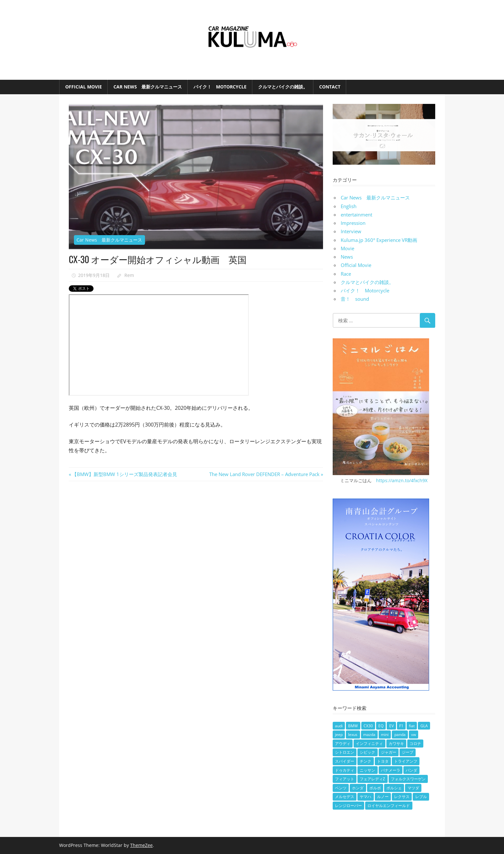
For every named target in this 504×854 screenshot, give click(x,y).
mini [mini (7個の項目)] (385, 735)
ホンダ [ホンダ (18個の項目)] (358, 788)
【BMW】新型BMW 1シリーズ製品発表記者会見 (124, 474)
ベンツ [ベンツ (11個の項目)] (341, 788)
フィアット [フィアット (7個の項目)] (345, 779)
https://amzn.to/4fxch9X (402, 480)
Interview (351, 231)
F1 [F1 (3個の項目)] (401, 726)
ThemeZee (141, 845)
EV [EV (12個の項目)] (392, 726)
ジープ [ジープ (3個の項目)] (408, 752)
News (347, 257)
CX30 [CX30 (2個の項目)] (368, 726)
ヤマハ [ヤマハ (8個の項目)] (365, 797)
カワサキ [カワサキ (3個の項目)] (396, 744)
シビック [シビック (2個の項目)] (367, 752)
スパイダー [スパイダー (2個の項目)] (345, 761)
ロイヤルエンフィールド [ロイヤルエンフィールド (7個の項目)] (389, 806)
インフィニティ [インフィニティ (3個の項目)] (369, 744)
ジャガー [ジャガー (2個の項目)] (389, 752)
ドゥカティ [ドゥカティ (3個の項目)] (345, 770)
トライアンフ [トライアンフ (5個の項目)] (406, 761)
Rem (129, 275)
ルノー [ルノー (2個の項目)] (383, 797)
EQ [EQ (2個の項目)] (381, 726)
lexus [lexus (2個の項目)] (353, 735)
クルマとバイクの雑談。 (283, 87)
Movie (347, 248)
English (349, 206)
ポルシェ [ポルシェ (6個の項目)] (394, 788)
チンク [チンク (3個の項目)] (365, 761)
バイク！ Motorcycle (220, 87)
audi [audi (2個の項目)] (339, 726)
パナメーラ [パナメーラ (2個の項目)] (391, 770)
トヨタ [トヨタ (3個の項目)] (383, 761)
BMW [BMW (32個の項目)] (353, 726)
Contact (330, 87)
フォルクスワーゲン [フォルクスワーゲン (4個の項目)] (408, 779)
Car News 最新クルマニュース (148, 87)
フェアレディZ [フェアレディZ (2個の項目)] (372, 779)
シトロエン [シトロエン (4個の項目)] (345, 752)
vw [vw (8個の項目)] (414, 735)
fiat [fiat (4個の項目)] (412, 726)
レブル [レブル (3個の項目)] (421, 797)
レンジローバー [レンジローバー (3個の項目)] (348, 806)
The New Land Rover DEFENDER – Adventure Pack (264, 474)
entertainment (356, 215)
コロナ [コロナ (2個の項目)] (415, 744)
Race (346, 274)
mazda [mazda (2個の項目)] (369, 735)
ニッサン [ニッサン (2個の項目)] (367, 770)
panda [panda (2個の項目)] (400, 735)
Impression (353, 223)
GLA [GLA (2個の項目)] (424, 726)
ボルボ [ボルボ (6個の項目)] (375, 788)
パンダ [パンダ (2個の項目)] (411, 770)
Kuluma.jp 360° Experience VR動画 (379, 240)
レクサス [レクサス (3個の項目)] (402, 797)
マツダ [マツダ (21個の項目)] (413, 788)
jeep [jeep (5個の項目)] (339, 735)
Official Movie (84, 87)
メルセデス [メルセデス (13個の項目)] (345, 797)
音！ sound (355, 299)
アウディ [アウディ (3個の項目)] (343, 744)
